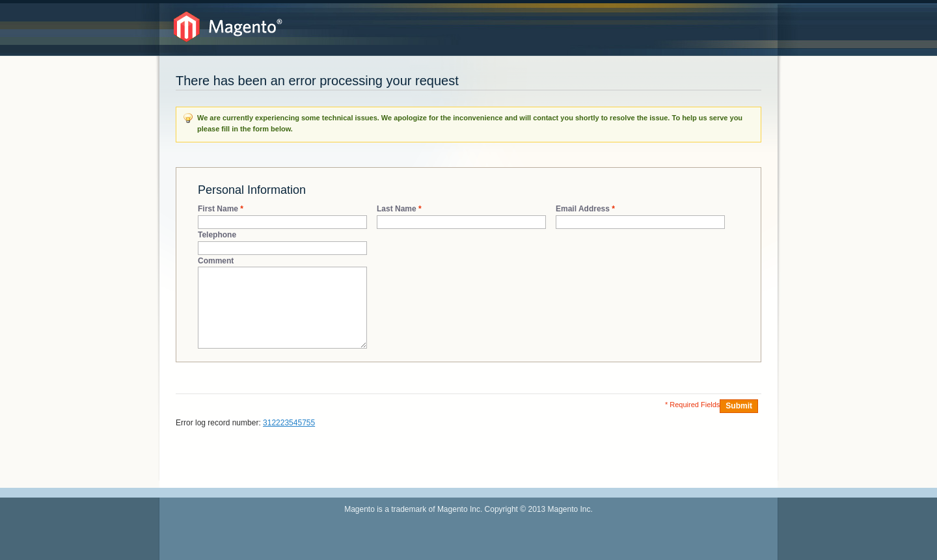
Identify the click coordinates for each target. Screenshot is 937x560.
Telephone (217, 235)
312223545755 (289, 423)
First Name (218, 209)
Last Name (397, 209)
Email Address (583, 209)
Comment (216, 261)
